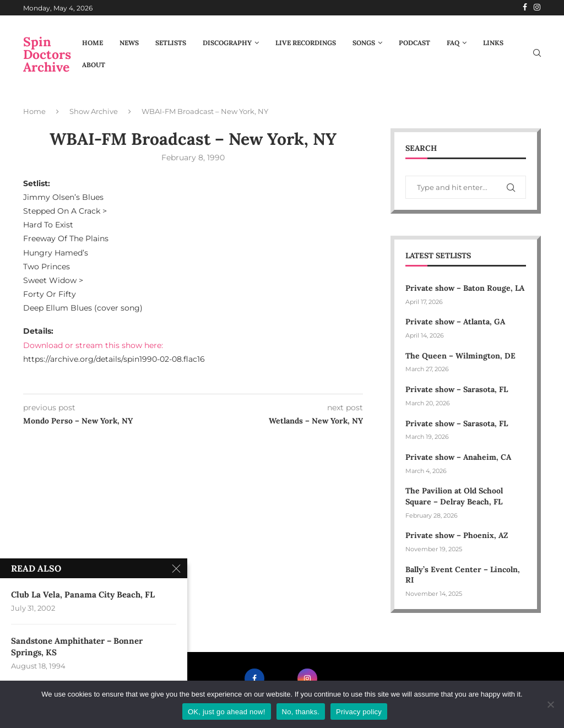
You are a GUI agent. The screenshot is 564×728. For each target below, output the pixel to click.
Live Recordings (306, 43)
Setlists (171, 43)
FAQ (453, 43)
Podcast (414, 43)
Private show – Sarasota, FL (457, 389)
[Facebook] (525, 8)
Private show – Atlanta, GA (455, 322)
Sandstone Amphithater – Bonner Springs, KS (77, 650)
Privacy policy (359, 712)
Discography (227, 43)
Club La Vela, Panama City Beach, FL (83, 596)
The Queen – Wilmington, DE (460, 356)
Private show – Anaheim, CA (458, 457)
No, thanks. (301, 712)
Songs (364, 43)
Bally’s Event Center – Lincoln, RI (463, 575)
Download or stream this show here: (93, 345)
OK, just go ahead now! (227, 712)
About (94, 65)
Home (93, 43)
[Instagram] (537, 8)
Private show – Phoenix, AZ (457, 535)
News (129, 43)
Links (493, 43)
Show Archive (94, 111)
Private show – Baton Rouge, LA (465, 288)
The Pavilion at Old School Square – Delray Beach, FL (455, 496)
